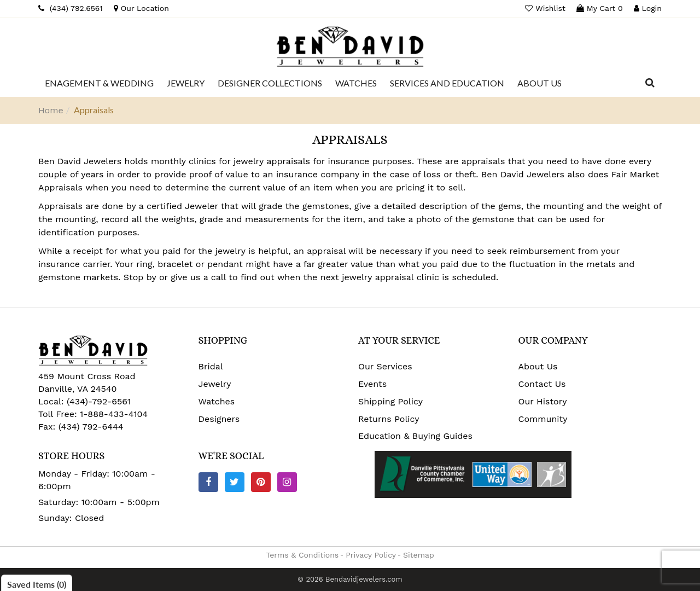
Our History (543, 401)
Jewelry (215, 384)
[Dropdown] (99, 83)
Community (543, 419)
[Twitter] (235, 482)
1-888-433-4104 (114, 414)
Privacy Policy (371, 555)
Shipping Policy (390, 401)
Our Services (385, 366)
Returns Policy (389, 419)
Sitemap (419, 555)
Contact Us (542, 384)
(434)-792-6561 (98, 401)
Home (51, 110)
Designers (219, 419)
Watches (217, 401)
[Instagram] (287, 482)
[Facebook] (208, 482)
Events (372, 384)
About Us (538, 366)
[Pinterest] (261, 482)
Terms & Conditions (302, 555)
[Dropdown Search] (650, 83)
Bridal (211, 366)
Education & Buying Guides (415, 436)
